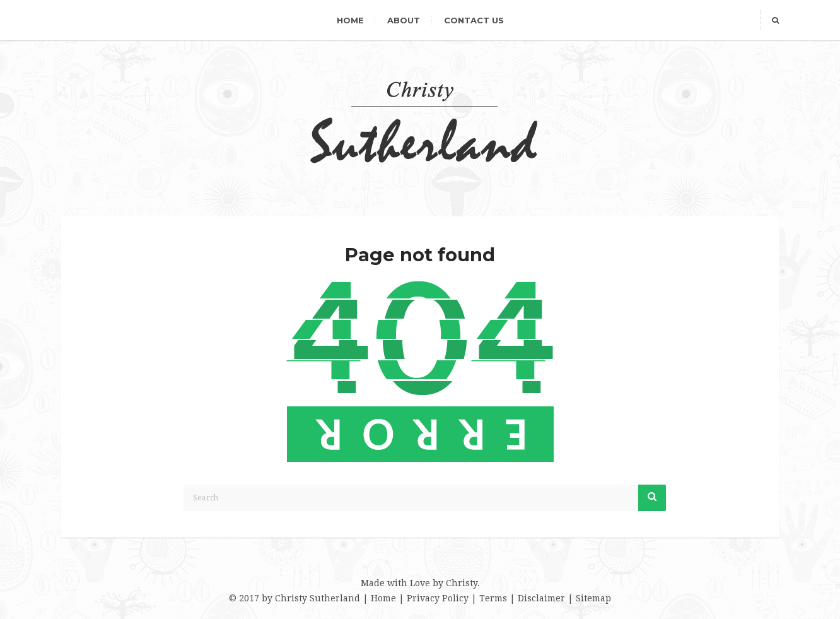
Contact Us (474, 20)
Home (350, 20)
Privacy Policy (438, 598)
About (404, 20)
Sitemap (593, 598)
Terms (493, 598)
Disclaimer (541, 598)
